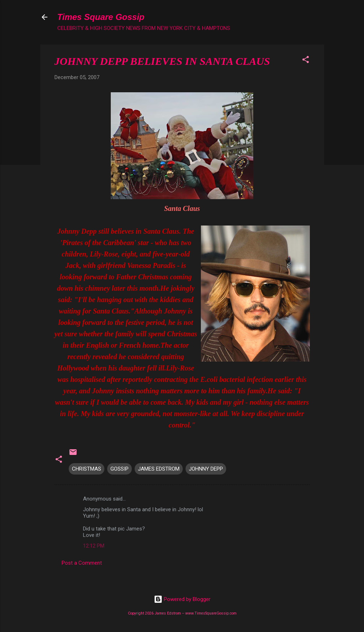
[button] (306, 61)
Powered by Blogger (182, 599)
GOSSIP (119, 469)
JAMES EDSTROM (159, 469)
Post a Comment (82, 563)
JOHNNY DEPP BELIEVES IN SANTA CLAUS (162, 61)
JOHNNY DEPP (206, 469)
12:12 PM (94, 546)
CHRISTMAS (87, 469)
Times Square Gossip (101, 17)
